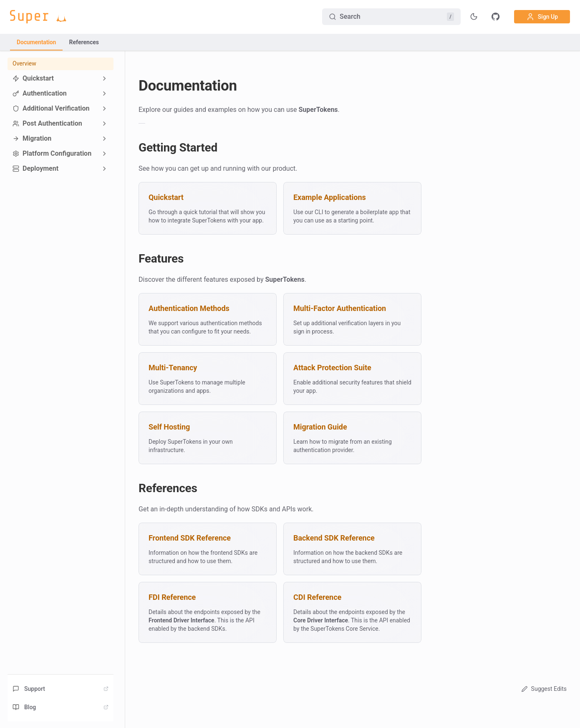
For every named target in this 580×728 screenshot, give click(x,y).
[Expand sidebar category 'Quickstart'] (104, 78)
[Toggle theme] (474, 17)
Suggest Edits (543, 689)
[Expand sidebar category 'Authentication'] (104, 94)
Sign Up (542, 17)
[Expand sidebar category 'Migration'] (104, 139)
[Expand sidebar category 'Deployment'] (104, 169)
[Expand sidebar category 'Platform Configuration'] (104, 154)
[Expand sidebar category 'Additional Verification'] (104, 109)
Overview (24, 63)
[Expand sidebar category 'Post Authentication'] (104, 124)
